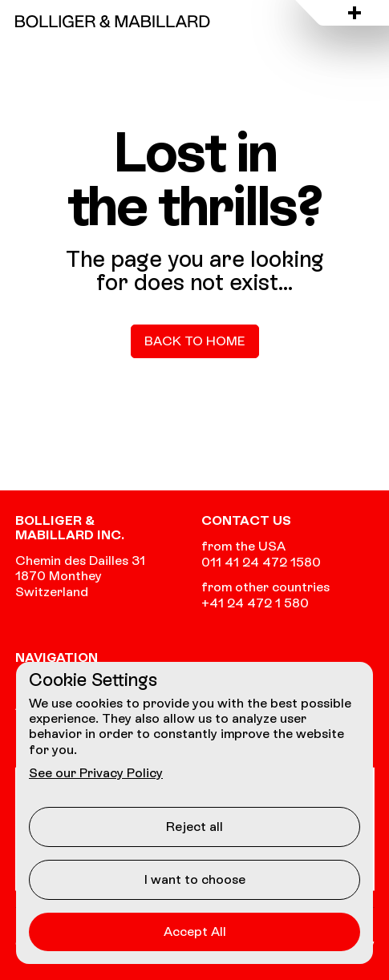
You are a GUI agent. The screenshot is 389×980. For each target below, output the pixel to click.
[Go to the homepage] (113, 21)
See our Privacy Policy (96, 773)
